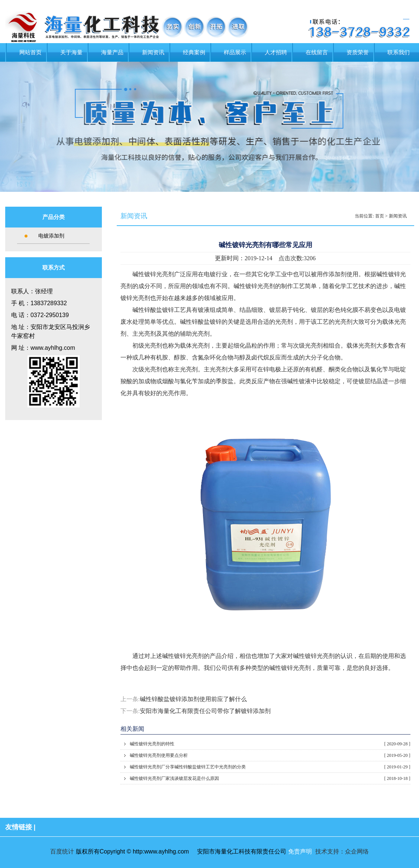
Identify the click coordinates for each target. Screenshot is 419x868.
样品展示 (235, 52)
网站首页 (30, 52)
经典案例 (194, 52)
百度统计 (62, 851)
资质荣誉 (358, 52)
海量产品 (112, 52)
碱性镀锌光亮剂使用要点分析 (270, 755)
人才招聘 (276, 52)
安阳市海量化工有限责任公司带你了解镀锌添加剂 (205, 711)
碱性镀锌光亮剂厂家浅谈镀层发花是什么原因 (270, 778)
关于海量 (71, 52)
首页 (380, 216)
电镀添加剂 (51, 236)
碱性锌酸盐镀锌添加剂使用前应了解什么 (193, 699)
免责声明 (300, 851)
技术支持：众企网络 (342, 851)
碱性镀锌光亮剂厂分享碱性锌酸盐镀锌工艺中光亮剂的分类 (270, 767)
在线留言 (317, 52)
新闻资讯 (153, 52)
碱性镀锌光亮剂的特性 (270, 744)
